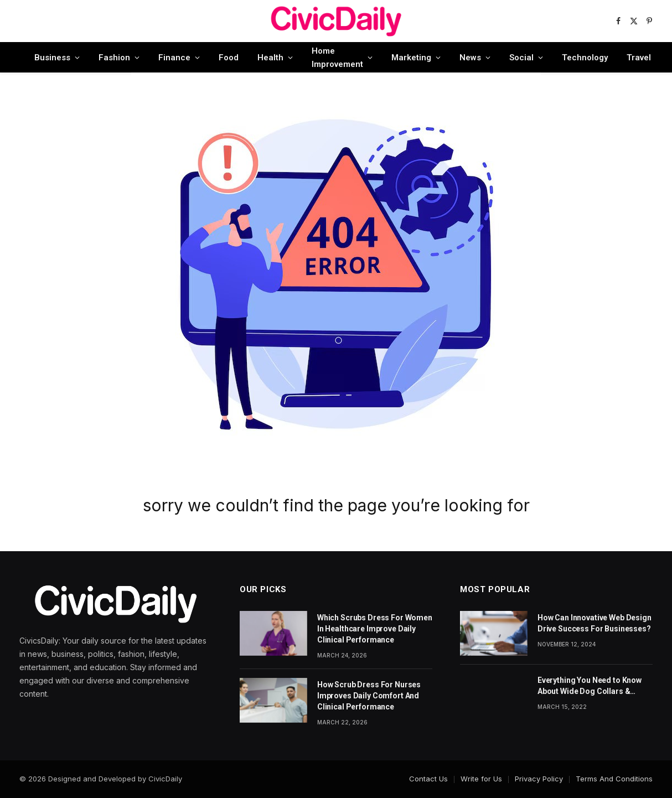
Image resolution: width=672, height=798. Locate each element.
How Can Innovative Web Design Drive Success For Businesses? (595, 623)
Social (521, 58)
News (470, 58)
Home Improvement (337, 58)
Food (229, 58)
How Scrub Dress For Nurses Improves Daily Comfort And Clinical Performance (369, 696)
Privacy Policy (539, 779)
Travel (639, 58)
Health (270, 58)
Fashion (114, 58)
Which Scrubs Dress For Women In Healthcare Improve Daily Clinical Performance (375, 629)
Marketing (411, 58)
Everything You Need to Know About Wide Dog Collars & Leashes (590, 686)
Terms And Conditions (614, 779)
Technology (585, 58)
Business (52, 58)
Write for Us (481, 779)
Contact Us (428, 779)
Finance (174, 58)
